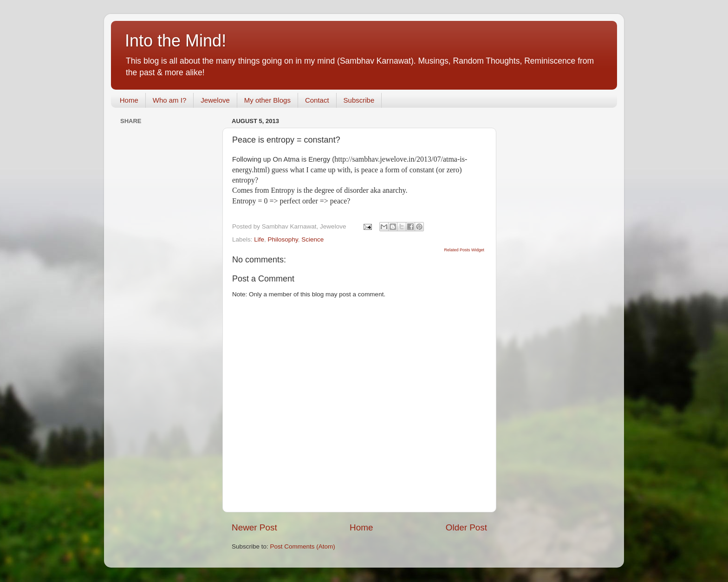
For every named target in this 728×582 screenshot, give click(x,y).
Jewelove (215, 100)
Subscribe (359, 100)
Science (312, 239)
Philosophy (283, 239)
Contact (317, 100)
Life (259, 239)
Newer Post (254, 527)
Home (129, 100)
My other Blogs (267, 100)
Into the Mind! (175, 41)
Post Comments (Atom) (303, 546)
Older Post (466, 527)
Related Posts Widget (464, 250)
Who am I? (170, 100)
